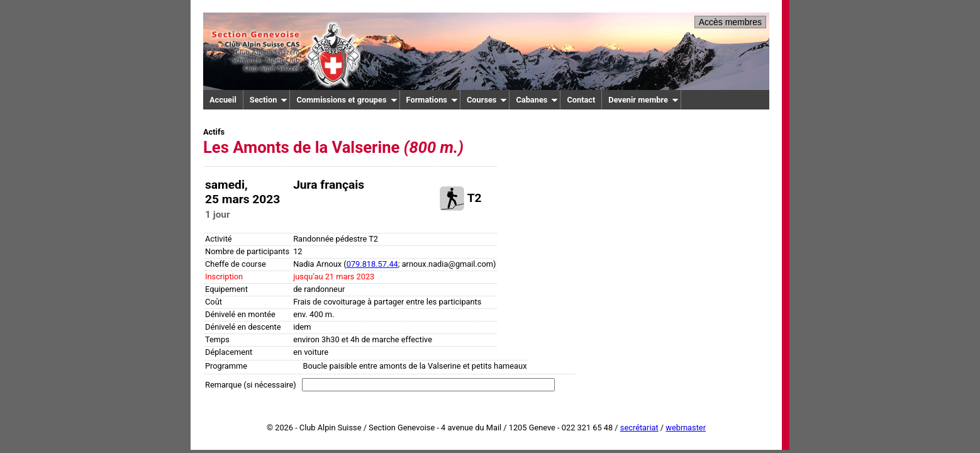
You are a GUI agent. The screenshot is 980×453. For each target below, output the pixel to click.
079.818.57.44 (372, 264)
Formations (432, 100)
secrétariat (639, 428)
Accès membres (730, 22)
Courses (487, 100)
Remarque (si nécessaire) (251, 385)
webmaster (686, 428)
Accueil (223, 100)
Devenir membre (643, 100)
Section (269, 100)
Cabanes (537, 100)
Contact (581, 100)
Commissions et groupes (347, 100)
